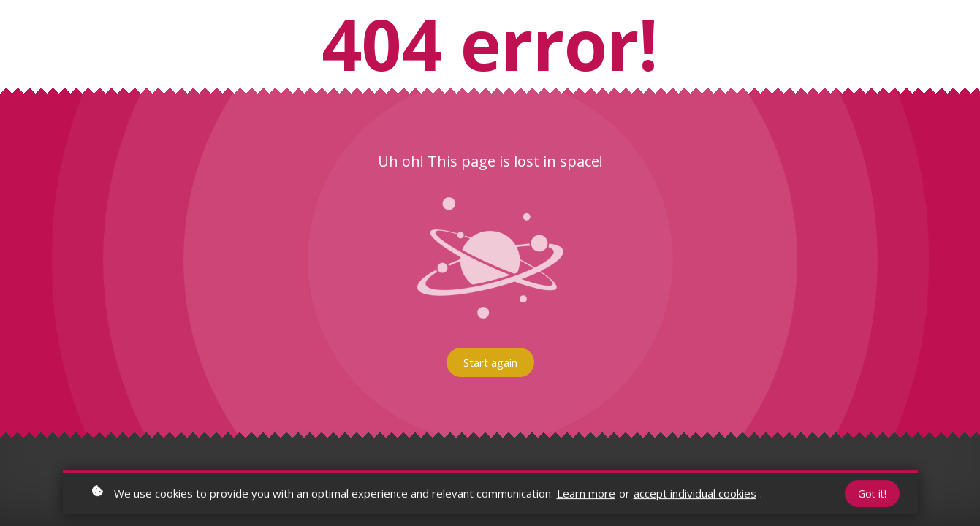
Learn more (586, 495)
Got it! (872, 495)
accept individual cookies (695, 495)
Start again (490, 362)
